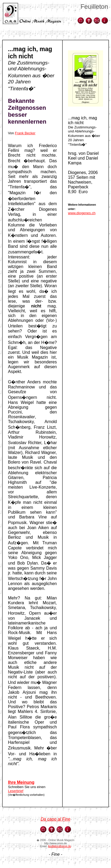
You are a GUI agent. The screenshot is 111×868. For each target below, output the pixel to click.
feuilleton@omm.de (59, 846)
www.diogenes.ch (82, 213)
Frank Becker (25, 133)
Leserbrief (16, 791)
